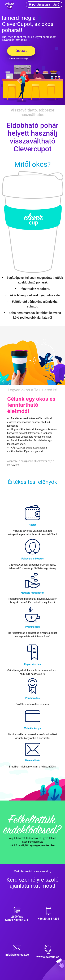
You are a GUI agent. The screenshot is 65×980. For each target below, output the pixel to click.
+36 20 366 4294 (49, 919)
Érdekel (21, 51)
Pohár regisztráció (44, 5)
